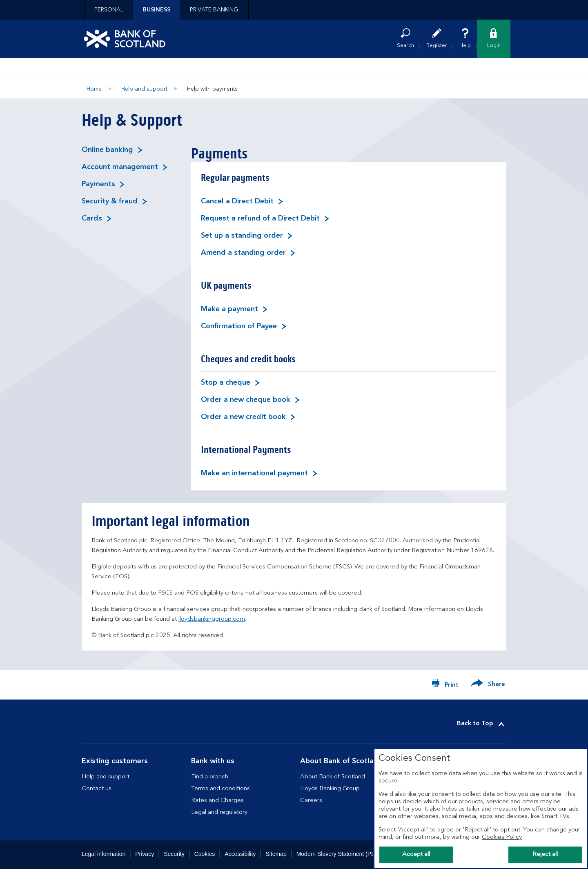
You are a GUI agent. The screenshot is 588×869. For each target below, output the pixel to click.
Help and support (144, 89)
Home (94, 89)
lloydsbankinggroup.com (212, 619)
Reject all (545, 855)
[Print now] (445, 685)
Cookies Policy (502, 837)
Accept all (416, 855)
